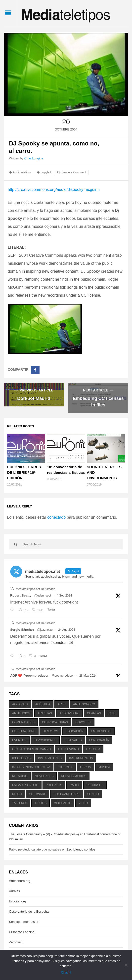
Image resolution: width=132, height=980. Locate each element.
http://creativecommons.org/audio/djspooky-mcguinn (54, 189)
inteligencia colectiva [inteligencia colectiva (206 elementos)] (31, 767)
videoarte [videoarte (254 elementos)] (63, 803)
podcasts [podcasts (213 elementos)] (54, 785)
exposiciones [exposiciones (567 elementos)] (45, 740)
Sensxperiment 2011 (24, 922)
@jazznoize (45, 630)
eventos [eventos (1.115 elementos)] (19, 740)
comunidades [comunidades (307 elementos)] (23, 722)
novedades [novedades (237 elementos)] (44, 776)
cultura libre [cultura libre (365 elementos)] (24, 731)
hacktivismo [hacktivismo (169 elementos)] (68, 749)
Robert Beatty (21, 595)
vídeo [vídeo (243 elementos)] (83, 803)
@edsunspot (43, 596)
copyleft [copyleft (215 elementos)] (83, 722)
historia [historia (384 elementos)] (93, 749)
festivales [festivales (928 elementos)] (73, 740)
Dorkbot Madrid (34, 398)
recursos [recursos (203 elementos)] (95, 785)
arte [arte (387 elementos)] (62, 704)
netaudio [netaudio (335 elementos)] (20, 776)
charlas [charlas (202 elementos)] (94, 713)
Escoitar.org (18, 901)
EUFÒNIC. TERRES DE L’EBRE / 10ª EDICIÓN (24, 472)
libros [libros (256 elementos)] (86, 767)
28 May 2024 (88, 676)
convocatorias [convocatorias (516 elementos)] (55, 722)
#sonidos (58, 643)
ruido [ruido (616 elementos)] (17, 794)
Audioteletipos (22, 172)
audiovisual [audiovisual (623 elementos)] (69, 713)
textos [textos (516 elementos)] (41, 803)
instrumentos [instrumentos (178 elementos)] (81, 758)
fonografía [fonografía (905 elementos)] (99, 740)
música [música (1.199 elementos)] (104, 767)
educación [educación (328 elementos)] (75, 731)
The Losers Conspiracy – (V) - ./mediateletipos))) (44, 834)
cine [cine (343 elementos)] (112, 713)
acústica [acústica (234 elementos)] (43, 704)
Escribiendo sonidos (81, 849)
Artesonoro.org (20, 881)
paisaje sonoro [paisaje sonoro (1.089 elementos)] (25, 785)
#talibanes (40, 643)
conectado (56, 517)
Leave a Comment (74, 172)
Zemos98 (16, 942)
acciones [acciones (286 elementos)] (20, 704)
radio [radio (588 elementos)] (74, 785)
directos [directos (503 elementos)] (50, 731)
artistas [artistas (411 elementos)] (45, 713)
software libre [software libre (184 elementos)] (67, 794)
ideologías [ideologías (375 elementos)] (21, 758)
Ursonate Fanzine (22, 932)
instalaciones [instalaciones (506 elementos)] (50, 758)
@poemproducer (63, 676)
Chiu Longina (34, 158)
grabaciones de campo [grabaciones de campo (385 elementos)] (31, 749)
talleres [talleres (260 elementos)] (20, 803)
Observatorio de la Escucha (29, 912)
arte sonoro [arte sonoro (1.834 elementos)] (84, 704)
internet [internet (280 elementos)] (65, 767)
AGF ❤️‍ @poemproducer (29, 675)
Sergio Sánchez (22, 630)
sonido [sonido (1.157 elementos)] (93, 794)
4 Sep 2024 (64, 596)
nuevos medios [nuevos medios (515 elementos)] (73, 776)
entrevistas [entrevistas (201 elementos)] (101, 731)
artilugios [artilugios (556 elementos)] (21, 713)
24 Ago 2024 (66, 630)
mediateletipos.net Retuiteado (36, 589)
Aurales (14, 891)
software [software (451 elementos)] (38, 794)
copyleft (46, 172)
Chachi (66, 972)
